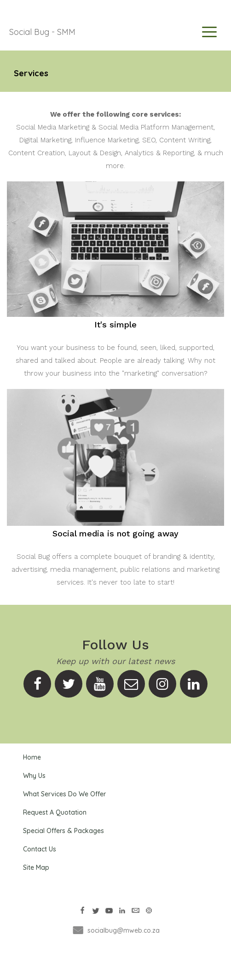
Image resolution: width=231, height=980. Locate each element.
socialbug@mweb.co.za (124, 930)
